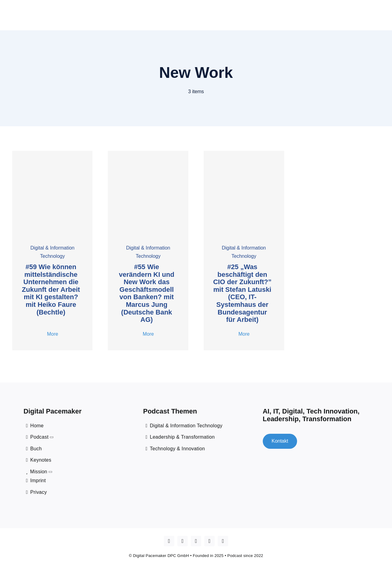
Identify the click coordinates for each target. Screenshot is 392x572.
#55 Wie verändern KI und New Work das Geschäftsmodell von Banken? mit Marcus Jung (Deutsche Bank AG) (147, 292)
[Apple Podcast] (169, 540)
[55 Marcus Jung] (148, 152)
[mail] (223, 540)
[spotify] (209, 540)
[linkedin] (196, 540)
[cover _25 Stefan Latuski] (244, 152)
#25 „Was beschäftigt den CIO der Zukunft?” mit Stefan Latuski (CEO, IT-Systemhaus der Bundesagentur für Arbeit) (242, 292)
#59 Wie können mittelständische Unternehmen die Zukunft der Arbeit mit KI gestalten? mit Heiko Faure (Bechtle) (51, 288)
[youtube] (183, 540)
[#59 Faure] (53, 152)
